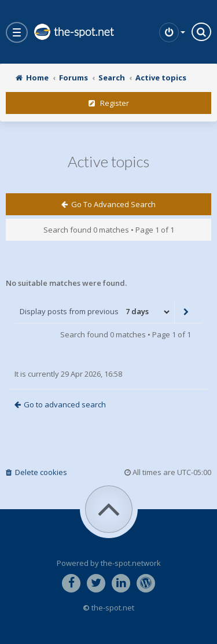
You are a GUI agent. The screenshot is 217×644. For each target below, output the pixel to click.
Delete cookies (36, 472)
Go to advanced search (108, 204)
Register (109, 103)
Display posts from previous (95, 312)
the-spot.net (73, 32)
